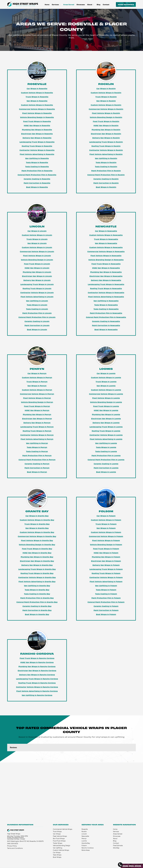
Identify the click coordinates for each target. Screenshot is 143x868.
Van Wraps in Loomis (106, 386)
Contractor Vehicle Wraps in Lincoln (37, 293)
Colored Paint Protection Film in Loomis (106, 460)
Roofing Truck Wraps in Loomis (106, 431)
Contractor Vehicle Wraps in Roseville (37, 150)
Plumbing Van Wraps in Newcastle (106, 272)
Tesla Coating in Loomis (106, 451)
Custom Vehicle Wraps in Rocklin (106, 93)
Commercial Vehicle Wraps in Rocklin (106, 109)
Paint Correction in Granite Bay (37, 610)
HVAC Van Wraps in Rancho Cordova (37, 662)
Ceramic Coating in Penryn (37, 464)
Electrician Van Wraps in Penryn (37, 419)
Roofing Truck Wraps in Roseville (37, 146)
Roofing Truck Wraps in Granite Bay (37, 573)
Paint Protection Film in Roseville (37, 171)
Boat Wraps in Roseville (37, 187)
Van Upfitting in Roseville (37, 158)
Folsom (84, 846)
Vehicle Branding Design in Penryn (37, 402)
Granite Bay (86, 843)
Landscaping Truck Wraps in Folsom (106, 569)
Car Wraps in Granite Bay (37, 516)
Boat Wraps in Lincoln (37, 329)
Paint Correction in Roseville (37, 183)
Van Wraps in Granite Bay (37, 528)
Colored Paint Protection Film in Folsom (106, 602)
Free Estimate (126, 4)
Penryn (84, 839)
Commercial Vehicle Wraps (63, 829)
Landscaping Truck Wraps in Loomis (106, 427)
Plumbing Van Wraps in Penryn (37, 414)
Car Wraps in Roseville (37, 88)
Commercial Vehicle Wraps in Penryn (37, 394)
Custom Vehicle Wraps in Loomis (106, 377)
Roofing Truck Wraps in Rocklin (106, 146)
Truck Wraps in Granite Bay (37, 524)
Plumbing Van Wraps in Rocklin (106, 130)
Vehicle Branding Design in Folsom (106, 545)
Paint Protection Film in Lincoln (37, 313)
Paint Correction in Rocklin (106, 183)
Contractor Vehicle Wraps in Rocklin (106, 150)
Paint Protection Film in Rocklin (106, 171)
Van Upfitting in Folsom (106, 586)
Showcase (81, 4)
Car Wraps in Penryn (37, 373)
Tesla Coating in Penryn (37, 451)
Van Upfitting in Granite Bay (37, 586)
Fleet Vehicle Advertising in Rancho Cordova (37, 691)
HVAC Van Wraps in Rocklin (106, 125)
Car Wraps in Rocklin (106, 88)
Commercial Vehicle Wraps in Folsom (106, 536)
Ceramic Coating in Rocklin (106, 179)
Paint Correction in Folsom (106, 610)
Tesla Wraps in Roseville (37, 162)
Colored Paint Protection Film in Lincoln (37, 317)
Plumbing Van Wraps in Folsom (106, 557)
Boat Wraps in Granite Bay (37, 614)
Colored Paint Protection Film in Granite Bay (37, 602)
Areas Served (69, 4)
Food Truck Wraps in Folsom (106, 549)
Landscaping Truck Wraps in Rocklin (106, 142)
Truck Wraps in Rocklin (106, 97)
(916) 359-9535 (132, 866)
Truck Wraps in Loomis (106, 382)
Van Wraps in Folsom (106, 528)
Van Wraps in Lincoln (37, 243)
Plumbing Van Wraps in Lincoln (37, 272)
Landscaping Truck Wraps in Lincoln (37, 284)
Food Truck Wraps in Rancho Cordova (37, 658)
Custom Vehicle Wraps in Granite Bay (37, 520)
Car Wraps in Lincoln (37, 231)
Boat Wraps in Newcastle (106, 329)
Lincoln (84, 834)
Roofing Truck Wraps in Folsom (106, 573)
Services (56, 4)
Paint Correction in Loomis (106, 468)
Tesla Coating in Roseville (37, 167)
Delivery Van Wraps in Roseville (37, 138)
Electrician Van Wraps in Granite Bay (37, 561)
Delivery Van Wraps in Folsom (106, 565)
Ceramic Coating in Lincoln (37, 321)
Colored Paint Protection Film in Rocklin (106, 175)
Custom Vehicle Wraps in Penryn (37, 377)
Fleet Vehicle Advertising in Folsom (106, 581)
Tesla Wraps (57, 855)
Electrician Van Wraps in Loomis (106, 419)
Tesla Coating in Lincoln (37, 309)
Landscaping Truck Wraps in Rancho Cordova (37, 679)
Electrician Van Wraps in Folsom (106, 561)
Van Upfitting (58, 848)
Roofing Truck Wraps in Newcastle (106, 288)
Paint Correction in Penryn (37, 468)
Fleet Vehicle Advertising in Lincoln (37, 297)
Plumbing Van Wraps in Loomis (106, 414)
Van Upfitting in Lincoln (37, 301)
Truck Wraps (57, 832)
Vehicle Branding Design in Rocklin (106, 117)
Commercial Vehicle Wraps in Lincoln (37, 251)
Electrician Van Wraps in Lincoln (37, 276)
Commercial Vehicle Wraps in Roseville (37, 109)
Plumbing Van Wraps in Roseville (37, 130)
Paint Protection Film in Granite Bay (37, 598)
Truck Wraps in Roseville (37, 97)
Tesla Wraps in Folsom (106, 590)
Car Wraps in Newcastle (106, 231)
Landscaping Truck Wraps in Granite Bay (37, 569)
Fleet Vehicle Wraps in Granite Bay (37, 540)
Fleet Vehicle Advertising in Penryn (37, 439)
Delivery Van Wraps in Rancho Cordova (37, 675)
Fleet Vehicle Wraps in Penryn (37, 398)
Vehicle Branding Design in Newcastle (106, 260)
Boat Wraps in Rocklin (106, 187)
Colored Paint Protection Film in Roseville (37, 175)
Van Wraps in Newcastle (106, 243)
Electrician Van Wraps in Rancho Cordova (37, 671)
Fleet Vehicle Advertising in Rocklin (106, 154)
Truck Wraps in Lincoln (37, 239)
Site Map (116, 848)
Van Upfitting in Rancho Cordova (37, 695)
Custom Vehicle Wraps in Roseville (37, 93)
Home (47, 4)
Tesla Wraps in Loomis (106, 447)
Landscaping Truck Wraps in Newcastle (106, 284)
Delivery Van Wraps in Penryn (37, 423)
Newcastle (85, 836)
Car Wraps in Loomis (106, 373)
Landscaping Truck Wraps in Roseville (37, 142)
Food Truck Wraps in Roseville (37, 121)
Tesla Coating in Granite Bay (37, 594)
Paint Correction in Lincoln (37, 325)
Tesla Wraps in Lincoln (37, 305)
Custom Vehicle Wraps (61, 850)
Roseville (85, 829)
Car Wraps (57, 853)
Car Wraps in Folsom (106, 516)
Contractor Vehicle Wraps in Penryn (37, 435)
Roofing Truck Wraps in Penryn (37, 431)
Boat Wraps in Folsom (106, 614)
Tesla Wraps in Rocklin (106, 162)
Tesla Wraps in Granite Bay (37, 590)
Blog (99, 4)
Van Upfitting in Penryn (37, 443)
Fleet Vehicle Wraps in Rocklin (106, 113)
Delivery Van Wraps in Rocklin (106, 138)
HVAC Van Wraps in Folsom (106, 553)
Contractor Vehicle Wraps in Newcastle (106, 293)
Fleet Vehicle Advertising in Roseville (37, 154)
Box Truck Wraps (59, 839)
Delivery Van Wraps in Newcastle (106, 280)
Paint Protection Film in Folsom (106, 598)
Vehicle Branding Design (62, 846)
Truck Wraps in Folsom (106, 524)
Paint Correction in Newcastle (106, 325)
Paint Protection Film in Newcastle (106, 313)
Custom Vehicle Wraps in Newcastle (106, 235)
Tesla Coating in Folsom (106, 594)
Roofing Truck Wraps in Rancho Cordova (37, 683)
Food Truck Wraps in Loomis (106, 406)
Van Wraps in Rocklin (106, 101)
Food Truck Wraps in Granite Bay (37, 549)
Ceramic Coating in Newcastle (106, 321)
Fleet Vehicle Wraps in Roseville (37, 113)
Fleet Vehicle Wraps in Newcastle (106, 256)
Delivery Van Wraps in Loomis (106, 423)
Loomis (84, 841)
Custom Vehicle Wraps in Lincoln (37, 235)
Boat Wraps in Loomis (106, 472)
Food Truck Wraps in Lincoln (37, 264)
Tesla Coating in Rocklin (106, 167)
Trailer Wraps (58, 843)
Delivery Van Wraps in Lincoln (37, 280)
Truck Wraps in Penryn (37, 382)
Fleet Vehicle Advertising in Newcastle (106, 297)
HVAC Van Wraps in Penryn (37, 410)
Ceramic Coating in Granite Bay (37, 606)
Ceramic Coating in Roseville (37, 179)
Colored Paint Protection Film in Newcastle (106, 317)
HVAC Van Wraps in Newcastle (106, 268)
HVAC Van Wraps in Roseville (37, 125)
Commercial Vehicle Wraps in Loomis (106, 394)
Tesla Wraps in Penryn (37, 447)
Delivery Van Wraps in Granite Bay (37, 565)
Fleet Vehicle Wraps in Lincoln (37, 256)
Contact (106, 4)
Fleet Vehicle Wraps (60, 836)
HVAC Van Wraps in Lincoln (37, 268)
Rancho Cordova (88, 848)
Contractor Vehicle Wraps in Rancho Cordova (37, 687)
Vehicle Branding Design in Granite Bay (37, 545)
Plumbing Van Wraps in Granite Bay (37, 557)
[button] (7, 753)
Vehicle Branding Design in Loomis (106, 402)
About (91, 4)
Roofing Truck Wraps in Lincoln (37, 288)
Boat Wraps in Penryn (37, 472)
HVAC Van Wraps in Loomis (106, 410)
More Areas (86, 850)
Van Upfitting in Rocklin (106, 158)
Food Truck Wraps (59, 841)
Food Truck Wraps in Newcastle (106, 264)
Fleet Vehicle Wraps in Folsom (106, 540)
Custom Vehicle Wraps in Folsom (106, 520)
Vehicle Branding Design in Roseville (37, 117)
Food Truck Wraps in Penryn (37, 406)
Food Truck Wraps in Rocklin (106, 121)
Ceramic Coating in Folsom (106, 606)
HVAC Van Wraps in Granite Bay (37, 553)
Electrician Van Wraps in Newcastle (106, 276)
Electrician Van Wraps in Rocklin (106, 134)
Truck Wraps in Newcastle (106, 239)
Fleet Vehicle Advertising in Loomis (106, 439)
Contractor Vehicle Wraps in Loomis (106, 435)
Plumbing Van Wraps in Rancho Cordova (37, 666)
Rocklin (84, 832)
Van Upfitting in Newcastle (106, 301)
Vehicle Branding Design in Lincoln (37, 260)
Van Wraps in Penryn (37, 386)
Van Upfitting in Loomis (106, 443)
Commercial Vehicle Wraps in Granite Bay (37, 536)
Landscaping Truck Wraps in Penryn (37, 427)
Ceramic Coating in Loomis (106, 464)
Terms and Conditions (15, 848)
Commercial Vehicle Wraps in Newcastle (106, 251)
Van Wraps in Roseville (37, 101)
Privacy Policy (12, 846)
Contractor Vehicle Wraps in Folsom (106, 577)
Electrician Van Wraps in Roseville (37, 134)
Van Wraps (57, 834)
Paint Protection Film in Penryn (37, 455)
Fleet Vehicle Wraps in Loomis (106, 398)
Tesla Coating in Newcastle (106, 309)
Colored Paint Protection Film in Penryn (37, 460)
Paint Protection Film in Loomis (106, 455)
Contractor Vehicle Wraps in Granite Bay (37, 577)
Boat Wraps (57, 857)
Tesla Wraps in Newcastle (106, 305)
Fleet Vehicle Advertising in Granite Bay (37, 581)
